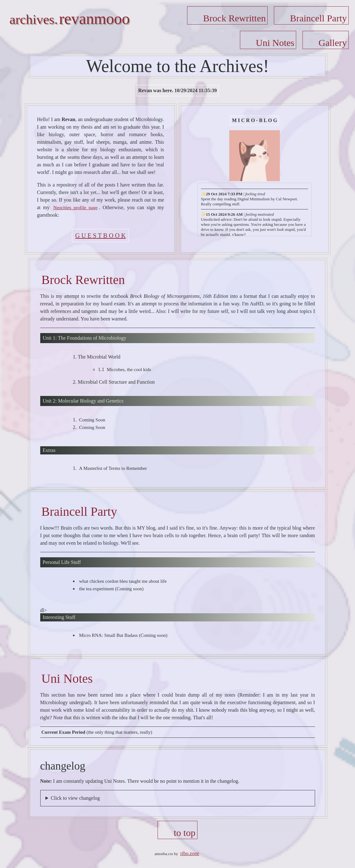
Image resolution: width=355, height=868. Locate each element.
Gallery (333, 43)
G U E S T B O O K (100, 236)
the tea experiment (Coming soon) (111, 589)
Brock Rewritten (234, 18)
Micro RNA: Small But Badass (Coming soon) (123, 635)
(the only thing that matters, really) (97, 732)
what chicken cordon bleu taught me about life (123, 581)
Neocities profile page (76, 208)
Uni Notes (275, 43)
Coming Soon (92, 420)
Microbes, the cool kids (129, 370)
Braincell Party (318, 18)
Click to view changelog (75, 798)
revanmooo (94, 19)
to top (184, 833)
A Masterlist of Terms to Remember (113, 468)
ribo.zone (190, 853)
